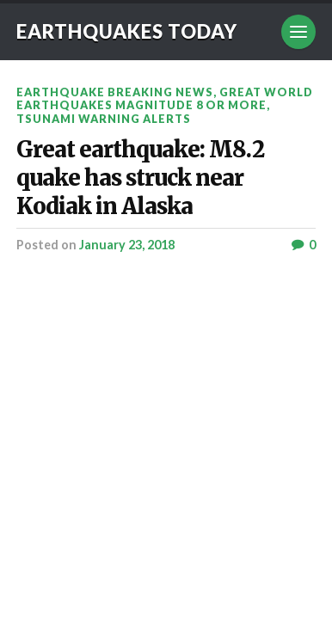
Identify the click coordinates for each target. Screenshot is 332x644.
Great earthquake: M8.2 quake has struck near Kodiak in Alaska (140, 178)
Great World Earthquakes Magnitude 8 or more (165, 98)
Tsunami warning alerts (104, 119)
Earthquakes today (127, 31)
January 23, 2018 (127, 245)
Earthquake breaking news (115, 92)
